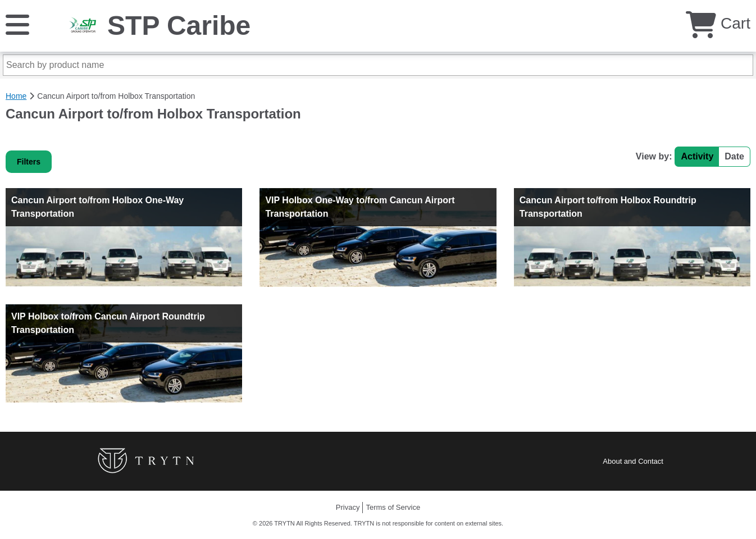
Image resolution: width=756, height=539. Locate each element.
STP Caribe (179, 26)
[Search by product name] (378, 65)
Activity (697, 156)
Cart (718, 23)
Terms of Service (393, 507)
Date (734, 156)
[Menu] (17, 24)
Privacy (348, 507)
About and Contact (633, 461)
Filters (29, 162)
